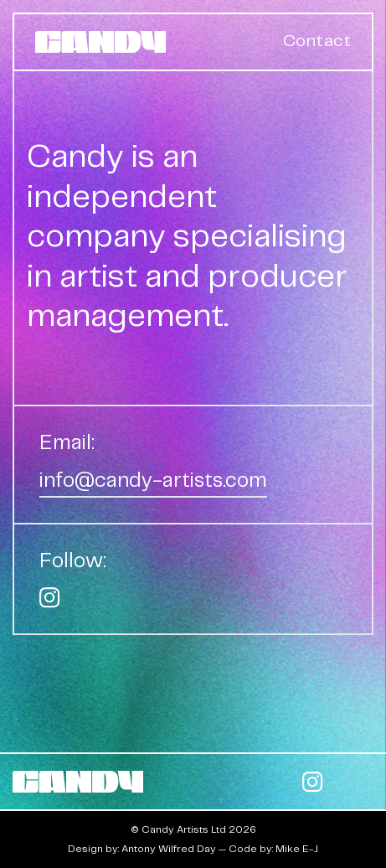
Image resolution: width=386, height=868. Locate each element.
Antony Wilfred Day (169, 849)
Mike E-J (297, 849)
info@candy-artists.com (153, 481)
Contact (317, 41)
